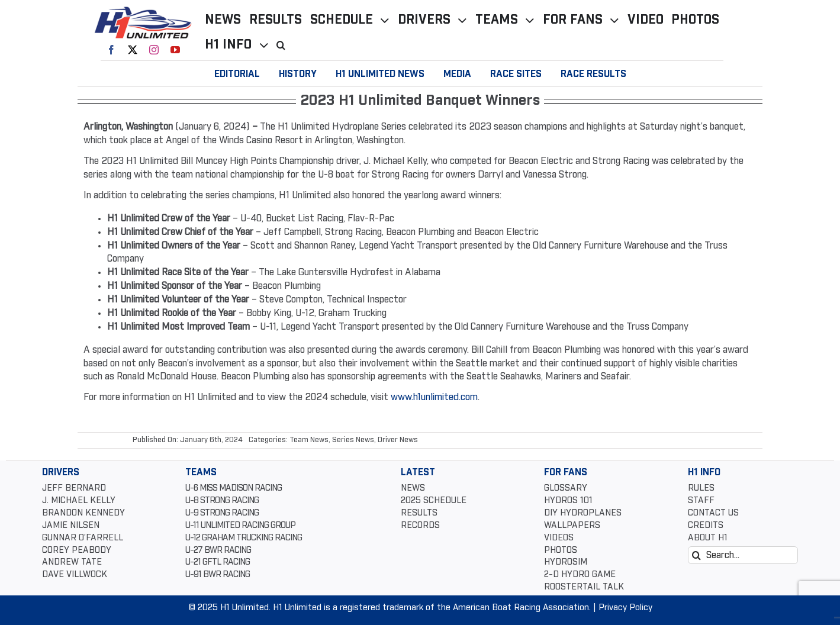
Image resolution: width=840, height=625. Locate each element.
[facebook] (111, 50)
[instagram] (154, 50)
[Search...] (743, 555)
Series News (353, 440)
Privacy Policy (625, 608)
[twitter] (133, 50)
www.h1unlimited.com (434, 397)
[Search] (697, 555)
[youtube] (175, 50)
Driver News (398, 440)
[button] (285, 45)
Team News (309, 440)
